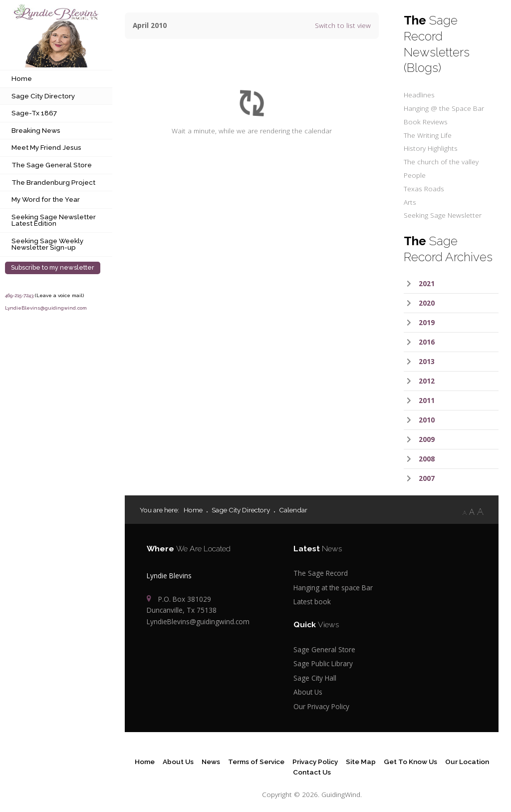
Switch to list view (343, 25)
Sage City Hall (315, 678)
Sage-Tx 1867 (34, 113)
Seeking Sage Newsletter (443, 215)
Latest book (312, 602)
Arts (410, 202)
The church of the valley (441, 162)
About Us (308, 692)
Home (22, 78)
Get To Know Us (410, 762)
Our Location (467, 762)
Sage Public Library (323, 663)
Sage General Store (324, 649)
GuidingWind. (342, 794)
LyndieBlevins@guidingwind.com (46, 308)
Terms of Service (256, 762)
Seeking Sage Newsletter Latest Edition (54, 220)
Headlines (419, 95)
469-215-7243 (19, 295)
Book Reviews (426, 122)
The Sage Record (321, 573)
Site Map (361, 762)
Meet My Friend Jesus (46, 147)
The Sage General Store (52, 165)
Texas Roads (424, 189)
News (211, 762)
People (415, 175)
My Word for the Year (46, 199)
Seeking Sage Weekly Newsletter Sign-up (47, 244)
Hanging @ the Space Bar (444, 108)
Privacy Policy (315, 762)
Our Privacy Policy (321, 706)
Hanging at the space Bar (333, 588)
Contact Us (312, 772)
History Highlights (431, 148)
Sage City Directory (43, 96)
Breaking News (36, 130)
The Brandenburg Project (53, 182)
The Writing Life (428, 135)
